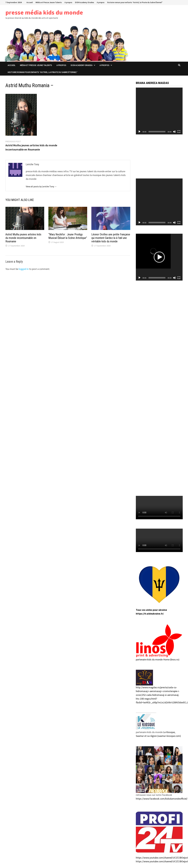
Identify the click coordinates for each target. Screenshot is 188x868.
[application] (159, 111)
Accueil (30, 2)
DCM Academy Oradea (85, 2)
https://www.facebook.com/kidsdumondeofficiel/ (162, 799)
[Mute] (174, 132)
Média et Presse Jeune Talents (49, 2)
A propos (68, 2)
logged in (24, 269)
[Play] (139, 132)
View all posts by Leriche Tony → (41, 186)
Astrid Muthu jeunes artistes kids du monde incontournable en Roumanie (23, 238)
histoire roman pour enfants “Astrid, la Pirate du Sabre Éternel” (135, 2)
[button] (159, 257)
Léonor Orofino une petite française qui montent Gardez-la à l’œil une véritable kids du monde (111, 238)
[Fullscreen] (179, 132)
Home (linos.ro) (171, 659)
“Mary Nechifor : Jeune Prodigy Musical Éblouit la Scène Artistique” (68, 236)
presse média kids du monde (44, 12)
